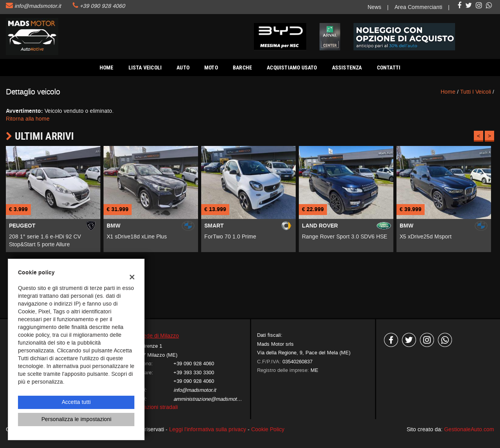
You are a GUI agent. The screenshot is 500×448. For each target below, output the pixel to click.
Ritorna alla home (28, 119)
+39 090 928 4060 (102, 6)
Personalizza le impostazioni (76, 419)
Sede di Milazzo (159, 336)
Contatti (389, 68)
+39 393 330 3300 (194, 372)
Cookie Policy (268, 429)
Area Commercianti (418, 7)
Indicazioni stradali (155, 407)
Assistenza (347, 68)
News (374, 7)
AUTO (183, 68)
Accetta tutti (76, 402)
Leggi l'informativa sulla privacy (208, 429)
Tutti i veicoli (476, 92)
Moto (211, 68)
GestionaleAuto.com (469, 429)
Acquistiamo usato (292, 68)
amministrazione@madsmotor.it (209, 399)
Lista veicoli (145, 68)
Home (107, 68)
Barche (242, 68)
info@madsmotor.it (38, 6)
